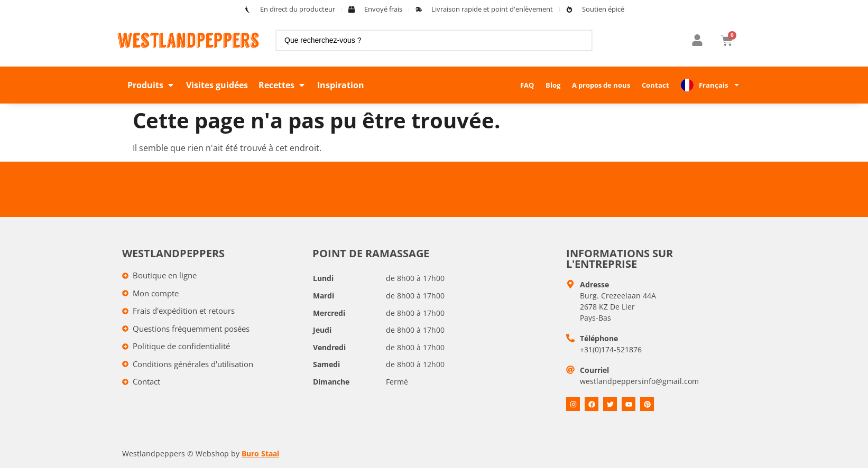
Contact (655, 85)
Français (719, 85)
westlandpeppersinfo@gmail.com (639, 381)
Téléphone (599, 338)
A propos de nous (601, 85)
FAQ (527, 85)
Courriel (594, 370)
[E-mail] (570, 370)
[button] (151, 85)
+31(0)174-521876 (611, 349)
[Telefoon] (570, 338)
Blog (553, 85)
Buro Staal (260, 453)
